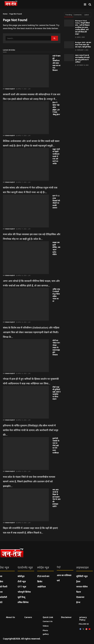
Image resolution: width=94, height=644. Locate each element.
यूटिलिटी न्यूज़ (82, 576)
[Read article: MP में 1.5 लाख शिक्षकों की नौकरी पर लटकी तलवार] (26, 211)
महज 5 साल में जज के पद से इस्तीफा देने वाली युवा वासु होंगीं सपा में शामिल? (82, 59)
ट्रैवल (78, 581)
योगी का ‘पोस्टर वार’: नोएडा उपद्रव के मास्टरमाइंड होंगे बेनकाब (56, 348)
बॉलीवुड (21, 576)
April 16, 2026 (21, 275)
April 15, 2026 (21, 420)
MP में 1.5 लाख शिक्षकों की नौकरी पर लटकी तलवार (56, 202)
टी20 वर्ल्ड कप (43, 576)
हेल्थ (78, 602)
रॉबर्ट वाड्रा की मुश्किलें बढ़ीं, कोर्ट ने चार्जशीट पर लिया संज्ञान (56, 393)
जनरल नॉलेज (82, 587)
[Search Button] (90, 4)
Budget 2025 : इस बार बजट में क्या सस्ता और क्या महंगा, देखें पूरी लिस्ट (83, 45)
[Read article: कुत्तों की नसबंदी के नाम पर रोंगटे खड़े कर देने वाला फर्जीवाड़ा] (26, 453)
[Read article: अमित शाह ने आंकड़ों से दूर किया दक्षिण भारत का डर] (26, 304)
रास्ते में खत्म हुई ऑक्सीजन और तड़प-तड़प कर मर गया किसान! (56, 63)
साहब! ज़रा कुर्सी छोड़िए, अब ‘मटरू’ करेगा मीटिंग (56, 248)
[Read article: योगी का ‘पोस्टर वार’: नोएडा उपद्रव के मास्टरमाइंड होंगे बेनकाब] (26, 356)
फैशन (79, 592)
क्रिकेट (40, 581)
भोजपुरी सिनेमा (24, 592)
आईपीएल (41, 587)
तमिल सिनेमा (23, 602)
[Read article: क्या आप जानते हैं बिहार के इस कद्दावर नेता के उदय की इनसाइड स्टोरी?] (26, 505)
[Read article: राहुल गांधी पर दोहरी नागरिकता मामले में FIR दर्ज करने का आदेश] (26, 164)
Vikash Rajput (10, 89)
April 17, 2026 (21, 89)
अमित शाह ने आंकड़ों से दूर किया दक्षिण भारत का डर (56, 295)
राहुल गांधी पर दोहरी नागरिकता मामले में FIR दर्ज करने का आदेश (56, 156)
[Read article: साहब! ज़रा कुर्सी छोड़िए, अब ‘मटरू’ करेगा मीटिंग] (26, 258)
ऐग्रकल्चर (80, 597)
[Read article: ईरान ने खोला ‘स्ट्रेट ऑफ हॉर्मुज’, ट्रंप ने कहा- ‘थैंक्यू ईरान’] (26, 118)
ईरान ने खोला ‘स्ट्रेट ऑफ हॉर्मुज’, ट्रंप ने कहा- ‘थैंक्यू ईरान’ (56, 108)
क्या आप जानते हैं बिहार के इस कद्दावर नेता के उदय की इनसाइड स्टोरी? (56, 498)
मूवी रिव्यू (21, 597)
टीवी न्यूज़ (22, 581)
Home (5, 14)
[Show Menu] (85, 4)
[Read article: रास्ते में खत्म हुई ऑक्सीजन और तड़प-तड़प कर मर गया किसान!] (26, 71)
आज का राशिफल (64, 575)
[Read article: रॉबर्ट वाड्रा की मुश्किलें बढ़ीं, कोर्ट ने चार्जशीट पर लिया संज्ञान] (26, 402)
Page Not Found (16, 14)
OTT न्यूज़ (22, 587)
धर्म (58, 581)
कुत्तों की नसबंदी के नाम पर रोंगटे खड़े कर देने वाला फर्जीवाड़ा (56, 445)
